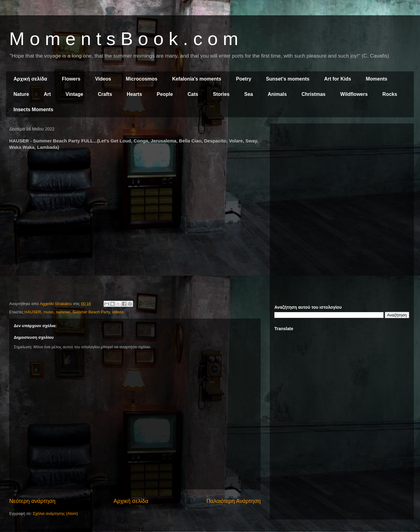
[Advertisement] (342, 171)
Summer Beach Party (91, 312)
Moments (376, 79)
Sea (249, 94)
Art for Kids (338, 79)
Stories (221, 94)
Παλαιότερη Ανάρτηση (233, 501)
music (48, 312)
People (165, 94)
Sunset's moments (288, 79)
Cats (193, 94)
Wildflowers (354, 94)
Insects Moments (33, 109)
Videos (103, 79)
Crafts (105, 94)
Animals (277, 94)
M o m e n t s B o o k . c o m (124, 39)
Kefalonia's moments (197, 79)
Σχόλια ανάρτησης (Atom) (55, 513)
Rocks (390, 94)
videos (118, 312)
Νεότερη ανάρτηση (32, 501)
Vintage (74, 94)
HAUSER (33, 312)
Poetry (244, 79)
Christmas (313, 94)
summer (63, 312)
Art (47, 94)
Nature (21, 94)
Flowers (71, 79)
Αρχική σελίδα (30, 79)
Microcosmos (141, 79)
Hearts (135, 94)
